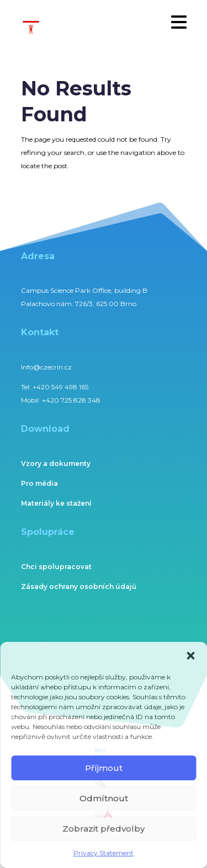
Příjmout (104, 768)
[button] (190, 656)
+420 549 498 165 (60, 387)
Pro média (39, 483)
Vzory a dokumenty (56, 464)
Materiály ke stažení (56, 503)
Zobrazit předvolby (104, 829)
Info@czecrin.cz (46, 367)
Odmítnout (104, 798)
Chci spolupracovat (56, 567)
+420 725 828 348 (71, 400)
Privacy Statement (104, 853)
